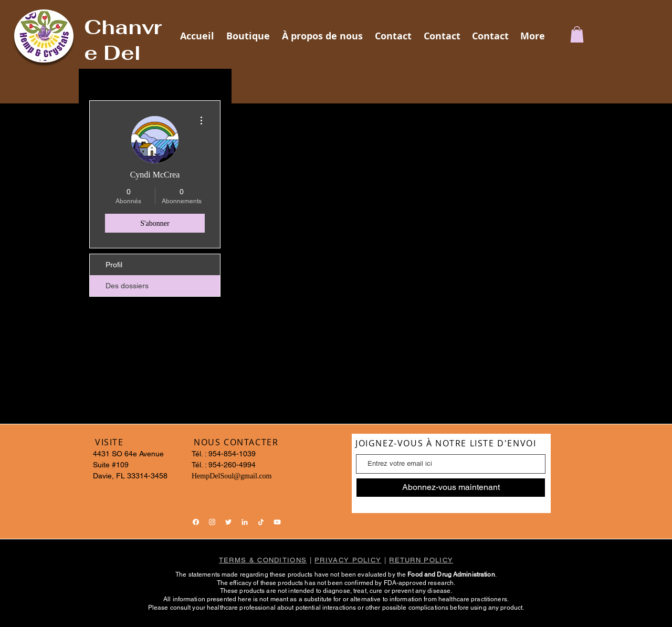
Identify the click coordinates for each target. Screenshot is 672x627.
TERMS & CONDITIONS (263, 560)
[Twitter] (228, 522)
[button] (577, 34)
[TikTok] (261, 522)
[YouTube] (277, 522)
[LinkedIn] (245, 522)
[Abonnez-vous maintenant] (451, 488)
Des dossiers (127, 286)
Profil (114, 265)
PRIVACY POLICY (348, 560)
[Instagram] (212, 522)
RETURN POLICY (421, 560)
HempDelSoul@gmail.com (232, 476)
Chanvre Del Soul (123, 53)
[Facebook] (196, 522)
